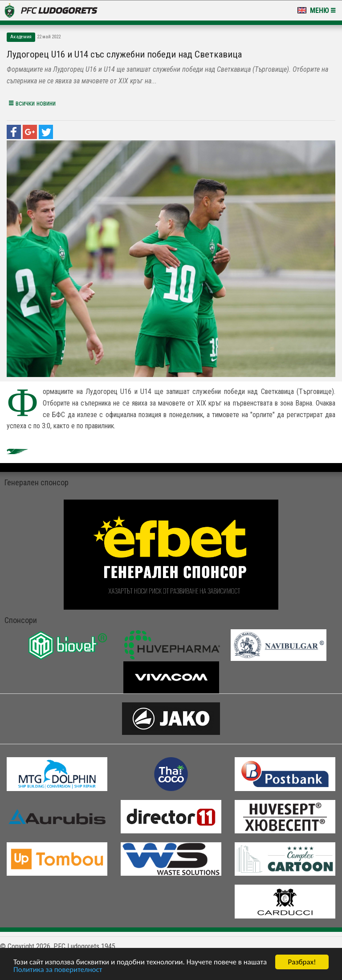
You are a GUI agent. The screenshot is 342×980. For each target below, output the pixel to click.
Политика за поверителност (58, 970)
